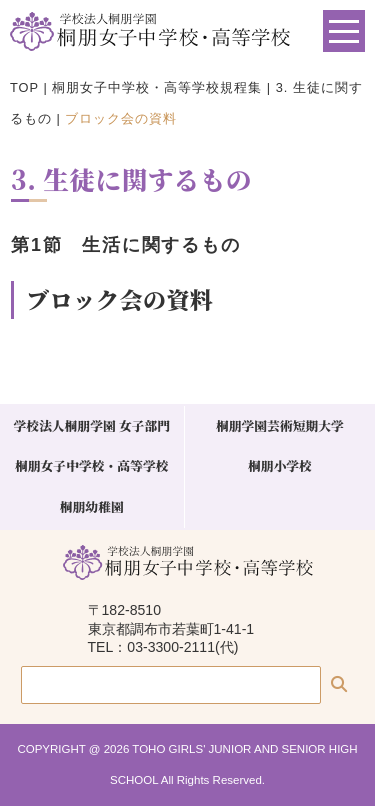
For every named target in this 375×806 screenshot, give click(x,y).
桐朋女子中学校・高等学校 (92, 465)
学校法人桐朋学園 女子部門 (91, 425)
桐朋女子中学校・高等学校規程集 (157, 87)
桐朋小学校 (280, 465)
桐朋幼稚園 (92, 506)
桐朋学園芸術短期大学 (280, 425)
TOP (24, 87)
